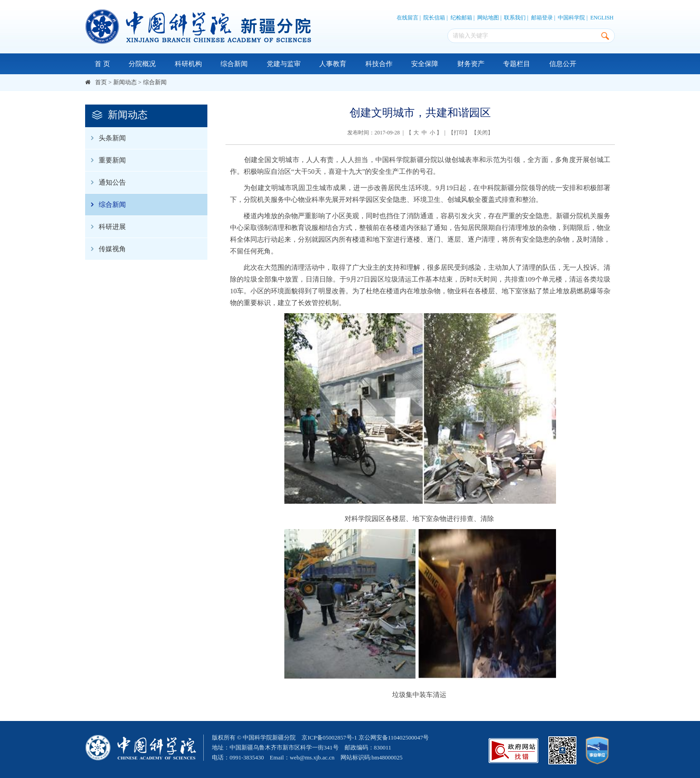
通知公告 (105, 182)
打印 (459, 133)
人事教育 (333, 64)
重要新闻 (105, 160)
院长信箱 (434, 18)
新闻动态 (125, 82)
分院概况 (142, 64)
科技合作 (379, 64)
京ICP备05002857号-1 (329, 737)
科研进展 (105, 227)
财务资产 (471, 64)
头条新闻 (105, 138)
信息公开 (563, 64)
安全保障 (425, 64)
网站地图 (488, 18)
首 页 (102, 64)
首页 (101, 82)
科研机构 (188, 64)
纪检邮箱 (461, 18)
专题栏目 (517, 64)
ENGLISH (602, 18)
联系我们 (515, 18)
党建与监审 (284, 64)
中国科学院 (571, 18)
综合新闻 (234, 64)
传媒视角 (105, 249)
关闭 (482, 133)
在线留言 (408, 18)
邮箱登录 (542, 18)
